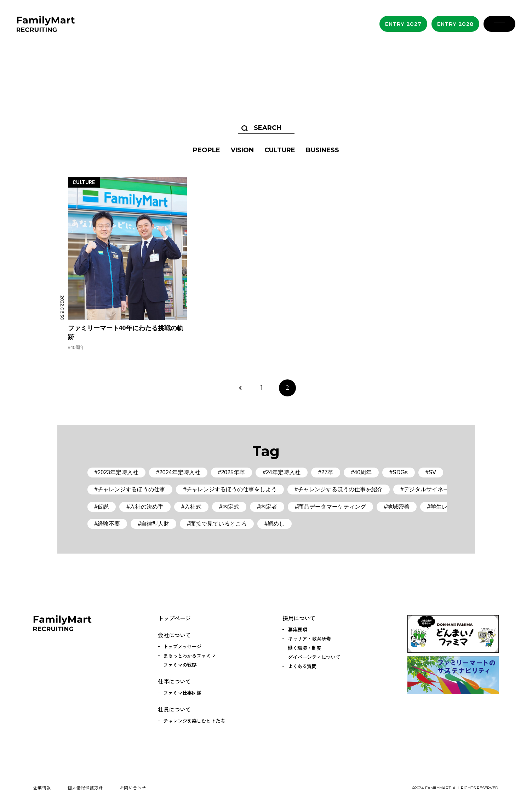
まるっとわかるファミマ (189, 656)
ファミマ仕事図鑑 (182, 693)
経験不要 (109, 524)
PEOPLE (207, 150)
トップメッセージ (182, 646)
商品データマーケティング (332, 507)
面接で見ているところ (218, 524)
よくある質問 (302, 666)
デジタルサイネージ (429, 489)
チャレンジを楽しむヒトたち (194, 721)
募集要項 (297, 629)
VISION (242, 150)
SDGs (400, 472)
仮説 (103, 507)
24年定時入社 (283, 472)
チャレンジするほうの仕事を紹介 (340, 489)
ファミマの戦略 (180, 665)
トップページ (174, 618)
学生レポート (447, 507)
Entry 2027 (403, 24)
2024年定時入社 (180, 472)
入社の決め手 (147, 507)
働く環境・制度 (304, 648)
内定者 (269, 507)
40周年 (78, 347)
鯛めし (276, 524)
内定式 (231, 507)
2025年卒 (233, 472)
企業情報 (42, 787)
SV (432, 472)
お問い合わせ (133, 787)
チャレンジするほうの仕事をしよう (231, 489)
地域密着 (398, 507)
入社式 (193, 507)
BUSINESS (322, 150)
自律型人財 (155, 524)
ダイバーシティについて (314, 657)
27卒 (327, 472)
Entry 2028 (455, 24)
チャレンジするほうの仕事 (131, 489)
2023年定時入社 (118, 472)
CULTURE (280, 150)
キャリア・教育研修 (309, 639)
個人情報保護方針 (85, 787)
